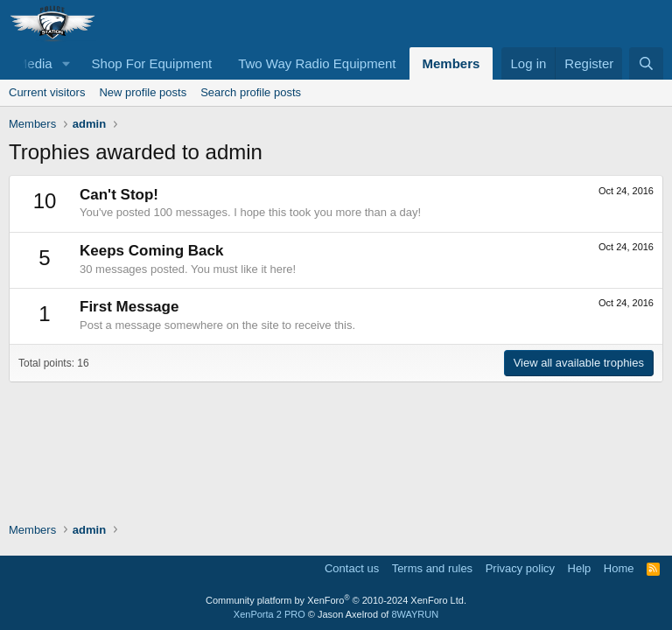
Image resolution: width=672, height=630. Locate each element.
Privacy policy (520, 568)
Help (580, 568)
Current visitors (47, 92)
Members (451, 63)
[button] (66, 63)
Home (619, 568)
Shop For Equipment (152, 63)
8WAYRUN (415, 614)
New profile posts (143, 92)
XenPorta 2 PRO (269, 614)
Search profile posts (251, 92)
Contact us (352, 568)
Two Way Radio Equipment (317, 63)
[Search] (646, 63)
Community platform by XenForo (336, 600)
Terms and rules (432, 568)
